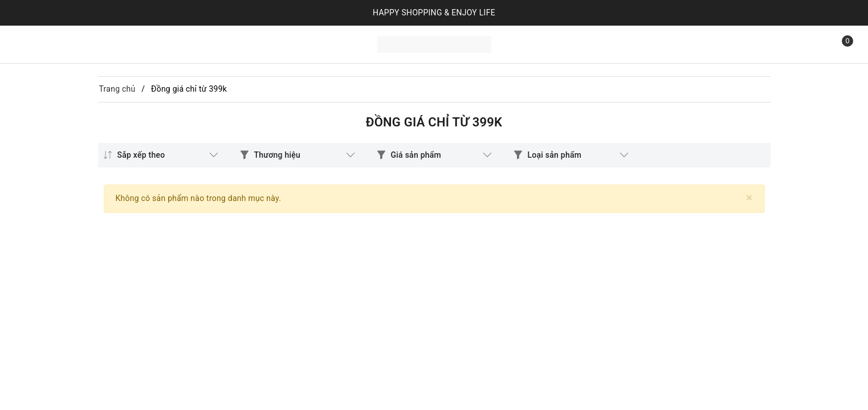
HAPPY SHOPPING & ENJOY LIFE (434, 13)
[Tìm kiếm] (814, 45)
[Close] (749, 198)
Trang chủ (33, 43)
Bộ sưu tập (142, 43)
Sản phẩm (84, 43)
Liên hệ (190, 43)
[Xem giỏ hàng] (840, 45)
